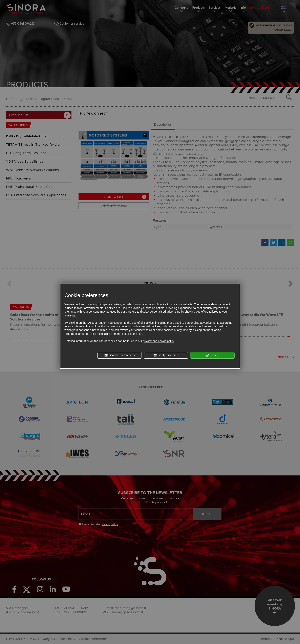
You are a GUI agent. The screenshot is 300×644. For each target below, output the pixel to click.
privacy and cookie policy (159, 341)
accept (212, 355)
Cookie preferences (119, 355)
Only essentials (166, 355)
